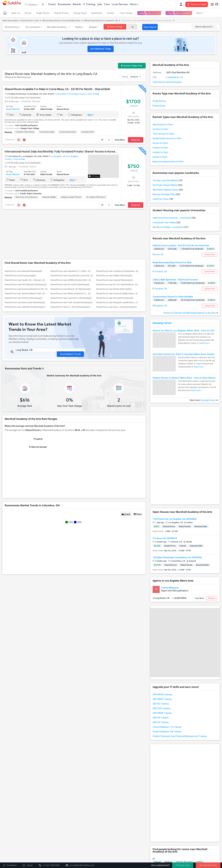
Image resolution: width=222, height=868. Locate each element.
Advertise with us (184, 852)
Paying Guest (80, 14)
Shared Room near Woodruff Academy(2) (115, 252)
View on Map (93, 94)
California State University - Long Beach (174, 218)
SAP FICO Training (161, 655)
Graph (126, 470)
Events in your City (14, 840)
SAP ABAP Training (162, 646)
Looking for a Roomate (164, 768)
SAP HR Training (161, 664)
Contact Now (210, 255)
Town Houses (126, 14)
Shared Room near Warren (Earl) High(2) (114, 243)
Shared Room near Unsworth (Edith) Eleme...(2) (117, 248)
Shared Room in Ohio (30, 21)
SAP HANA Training (162, 660)
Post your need (183, 865)
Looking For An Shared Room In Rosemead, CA (176, 785)
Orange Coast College (30, 129)
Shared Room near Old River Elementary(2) (23, 252)
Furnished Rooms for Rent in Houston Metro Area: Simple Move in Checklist (185, 355)
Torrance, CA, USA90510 (165, 485)
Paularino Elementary (25, 133)
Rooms (28, 14)
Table (138, 470)
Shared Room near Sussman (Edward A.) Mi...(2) (26, 243)
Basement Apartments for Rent (168, 162)
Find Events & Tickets (55, 833)
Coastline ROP (88, 133)
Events (58, 5)
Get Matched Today (101, 49)
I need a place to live (149, 14)
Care (112, 5)
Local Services (125, 5)
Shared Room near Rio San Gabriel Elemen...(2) (117, 239)
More (140, 5)
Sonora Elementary (68, 133)
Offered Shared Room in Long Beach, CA (101, 21)
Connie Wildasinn (170, 534)
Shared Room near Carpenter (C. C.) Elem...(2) (70, 225)
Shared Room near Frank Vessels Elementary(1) (72, 257)
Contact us (130, 852)
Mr (154, 751)
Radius (79, 28)
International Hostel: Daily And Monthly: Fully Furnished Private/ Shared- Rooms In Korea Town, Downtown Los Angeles (62, 152)
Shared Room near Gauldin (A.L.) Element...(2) (25, 234)
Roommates (70, 5)
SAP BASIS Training (162, 641)
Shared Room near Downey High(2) (20, 230)
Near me (16, 14)
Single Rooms (43, 14)
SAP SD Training (161, 669)
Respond (136, 140)
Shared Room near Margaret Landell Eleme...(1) (117, 257)
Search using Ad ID (204, 27)
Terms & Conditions (148, 852)
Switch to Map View (132, 66)
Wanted (168, 755)
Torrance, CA (160, 272)
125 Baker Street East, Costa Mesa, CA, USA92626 (177, 504)
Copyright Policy (203, 852)
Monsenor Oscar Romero (26, 198)
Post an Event (62, 845)
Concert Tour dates (65, 840)
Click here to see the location (167, 83)
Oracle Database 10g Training (167, 678)
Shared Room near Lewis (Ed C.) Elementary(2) (71, 252)
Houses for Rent (160, 148)
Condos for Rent (161, 130)
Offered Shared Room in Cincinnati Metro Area (61, 21)
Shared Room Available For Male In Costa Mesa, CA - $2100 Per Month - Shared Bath (57, 90)
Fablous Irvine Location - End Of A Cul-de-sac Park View (181, 246)
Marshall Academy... (58, 28)
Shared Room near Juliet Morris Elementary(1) (25, 261)
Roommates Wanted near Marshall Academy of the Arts (191, 803)
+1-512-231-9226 (144, 816)
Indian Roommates (10, 21)
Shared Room (12, 28)
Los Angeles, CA (58, 157)
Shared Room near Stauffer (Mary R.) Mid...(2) (25, 248)
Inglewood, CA (161, 777)
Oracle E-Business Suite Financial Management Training (180, 683)
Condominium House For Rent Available (173, 297)
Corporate (55, 852)
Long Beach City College (166, 223)
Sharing (158, 755)
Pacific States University (31, 194)
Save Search (150, 28)
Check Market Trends (70, 307)
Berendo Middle (49, 198)
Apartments (97, 14)
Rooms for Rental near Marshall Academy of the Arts (191, 313)
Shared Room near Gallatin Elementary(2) (114, 230)
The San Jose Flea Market (168, 181)
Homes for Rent (160, 144)
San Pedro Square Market (167, 186)
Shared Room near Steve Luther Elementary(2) (25, 257)
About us (117, 852)
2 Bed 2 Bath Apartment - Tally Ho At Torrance (175, 280)
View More (120, 140)
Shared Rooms (62, 14)
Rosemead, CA (161, 794)
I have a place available (179, 14)
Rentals (82, 5)
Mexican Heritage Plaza (166, 195)
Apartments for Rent (163, 125)
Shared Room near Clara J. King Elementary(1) (116, 261)
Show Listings (115, 27)
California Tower (163, 200)
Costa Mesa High (47, 133)
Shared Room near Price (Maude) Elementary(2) (26, 239)
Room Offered (13, 110)
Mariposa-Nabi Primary (71, 198)
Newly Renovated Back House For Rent (172, 263)
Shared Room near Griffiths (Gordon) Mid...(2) (71, 234)
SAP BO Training (161, 650)
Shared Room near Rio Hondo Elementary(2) (70, 239)
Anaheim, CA (160, 306)
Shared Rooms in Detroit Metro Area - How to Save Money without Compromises (185, 378)
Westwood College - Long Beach (170, 228)
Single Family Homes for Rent (167, 139)
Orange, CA (160, 760)
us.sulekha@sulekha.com (129, 823)
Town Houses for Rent (163, 134)
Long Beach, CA (174, 78)
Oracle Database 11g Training (167, 673)
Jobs (105, 5)
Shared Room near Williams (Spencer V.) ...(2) (70, 248)
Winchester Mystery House (168, 190)
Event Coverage (12, 845)
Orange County (79, 94)
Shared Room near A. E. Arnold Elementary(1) (70, 261)
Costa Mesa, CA (63, 94)
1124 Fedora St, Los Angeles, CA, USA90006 (174, 466)
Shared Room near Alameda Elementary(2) (23, 225)
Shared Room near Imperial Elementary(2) (115, 234)
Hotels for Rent (160, 158)
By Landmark (33, 28)
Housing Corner (162, 324)
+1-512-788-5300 (125, 816)
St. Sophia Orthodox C (96, 198)
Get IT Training (55, 826)
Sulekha (12, 5)
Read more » (205, 344)
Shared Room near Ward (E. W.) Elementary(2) (71, 243)
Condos (111, 14)
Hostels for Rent (160, 153)
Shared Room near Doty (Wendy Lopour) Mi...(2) (72, 230)
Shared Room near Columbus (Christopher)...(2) (117, 225)
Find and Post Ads (55, 818)
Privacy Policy (167, 852)
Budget (93, 28)
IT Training (95, 5)
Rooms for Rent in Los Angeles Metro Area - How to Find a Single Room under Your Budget (185, 331)
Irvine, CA (159, 255)
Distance (136, 77)
